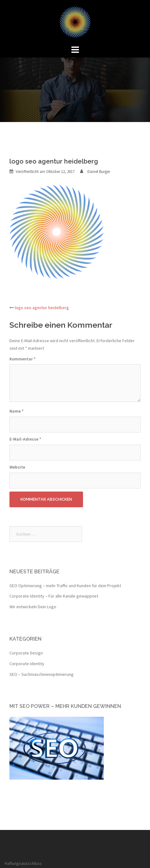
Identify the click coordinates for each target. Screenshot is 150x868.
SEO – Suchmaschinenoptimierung (42, 674)
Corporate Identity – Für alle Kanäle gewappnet (54, 596)
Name (17, 411)
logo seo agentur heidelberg (42, 308)
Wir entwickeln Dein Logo (33, 607)
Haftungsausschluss (23, 863)
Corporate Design (26, 653)
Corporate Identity (27, 664)
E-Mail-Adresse (25, 439)
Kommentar (22, 359)
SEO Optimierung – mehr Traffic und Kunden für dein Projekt (65, 586)
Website (17, 467)
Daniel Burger (99, 172)
